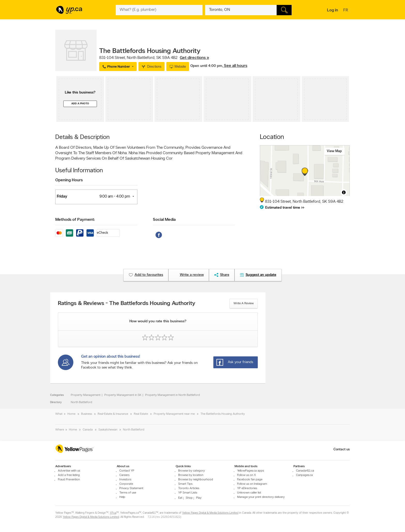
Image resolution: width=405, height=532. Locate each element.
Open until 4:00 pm (206, 66)
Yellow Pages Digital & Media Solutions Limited (210, 513)
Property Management (86, 395)
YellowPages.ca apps (251, 471)
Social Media (164, 220)
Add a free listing (69, 475)
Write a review (244, 303)
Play (199, 498)
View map (334, 151)
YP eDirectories (247, 488)
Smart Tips (185, 484)
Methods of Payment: (75, 220)
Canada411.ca (305, 471)
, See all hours (235, 66)
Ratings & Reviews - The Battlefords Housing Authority (127, 304)
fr (346, 11)
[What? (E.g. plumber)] (159, 10)
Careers (124, 475)
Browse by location (191, 475)
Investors (125, 480)
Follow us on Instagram (252, 484)
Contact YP (127, 471)
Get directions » (194, 58)
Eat (180, 498)
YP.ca (113, 513)
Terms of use (128, 493)
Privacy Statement (131, 488)
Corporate (126, 484)
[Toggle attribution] (344, 192)
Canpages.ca (304, 475)
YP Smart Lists (188, 493)
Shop (189, 498)
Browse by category (192, 471)
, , (154, 58)
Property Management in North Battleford (173, 395)
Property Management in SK (123, 395)
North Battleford (81, 402)
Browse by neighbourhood (196, 480)
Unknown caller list (249, 493)
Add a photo (80, 104)
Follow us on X (247, 475)
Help (122, 497)
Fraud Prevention (69, 480)
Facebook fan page (250, 480)
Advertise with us (69, 471)
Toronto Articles (189, 488)
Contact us (342, 449)
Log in (333, 10)
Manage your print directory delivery (261, 497)
